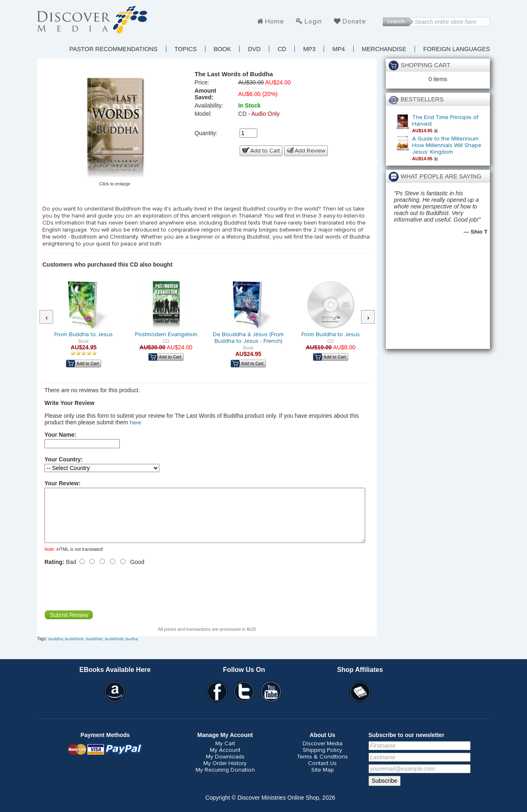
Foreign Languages (457, 49)
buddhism (74, 649)
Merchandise (384, 49)
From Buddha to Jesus (84, 335)
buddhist (94, 649)
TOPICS (186, 49)
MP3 (309, 49)
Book (222, 49)
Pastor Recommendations (113, 49)
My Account (225, 760)
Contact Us (322, 773)
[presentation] (107, 598)
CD (282, 49)
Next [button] (372, 317)
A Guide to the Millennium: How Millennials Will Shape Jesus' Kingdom (447, 145)
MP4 (338, 49)
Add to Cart (265, 151)
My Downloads (225, 767)
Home (275, 21)
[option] (84, 330)
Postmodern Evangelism (166, 335)
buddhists (114, 649)
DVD (254, 49)
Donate (354, 21)
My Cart (225, 753)
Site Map (323, 780)
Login (313, 21)
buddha (55, 649)
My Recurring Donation (225, 780)
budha (131, 649)
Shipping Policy (322, 760)
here (135, 423)
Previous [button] (51, 317)
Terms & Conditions (322, 767)
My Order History (225, 773)
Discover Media (323, 753)
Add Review (310, 151)
